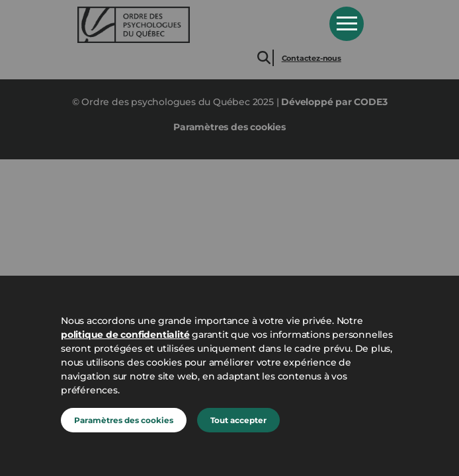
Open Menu (347, 24)
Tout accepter (238, 420)
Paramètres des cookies (124, 420)
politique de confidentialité (125, 335)
